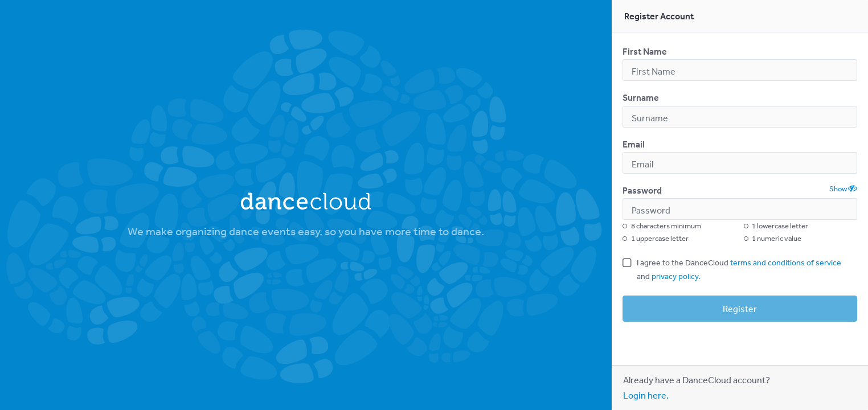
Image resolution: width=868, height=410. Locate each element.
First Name (645, 51)
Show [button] (843, 188)
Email (634, 144)
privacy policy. (676, 276)
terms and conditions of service (786, 263)
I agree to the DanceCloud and (739, 269)
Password (642, 190)
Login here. (646, 395)
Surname (641, 97)
